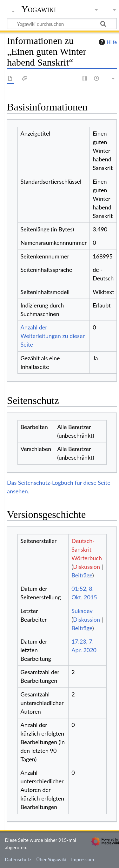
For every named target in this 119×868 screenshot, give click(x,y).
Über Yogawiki (51, 859)
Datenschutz (18, 859)
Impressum (83, 859)
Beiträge (82, 575)
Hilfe (107, 42)
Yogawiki (39, 9)
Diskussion (86, 567)
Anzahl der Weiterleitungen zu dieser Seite (53, 336)
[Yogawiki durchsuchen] (62, 24)
